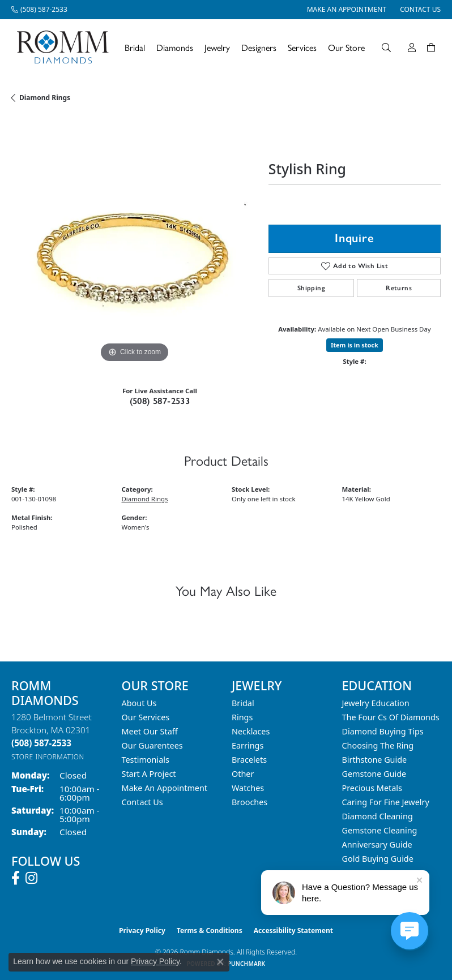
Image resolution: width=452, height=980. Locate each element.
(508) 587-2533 (160, 401)
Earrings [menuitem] (248, 745)
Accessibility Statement (293, 930)
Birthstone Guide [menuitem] (375, 760)
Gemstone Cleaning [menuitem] (380, 830)
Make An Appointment (165, 788)
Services (302, 47)
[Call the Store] (41, 743)
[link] (39, 10)
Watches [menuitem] (248, 788)
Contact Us (142, 802)
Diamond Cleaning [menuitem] (378, 816)
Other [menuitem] (243, 774)
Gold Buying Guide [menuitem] (378, 859)
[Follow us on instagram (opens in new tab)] (31, 878)
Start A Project (149, 774)
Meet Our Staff (150, 731)
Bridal (135, 47)
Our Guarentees (152, 745)
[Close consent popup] (220, 962)
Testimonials (146, 760)
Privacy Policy (142, 930)
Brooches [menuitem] (250, 802)
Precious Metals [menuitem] (372, 788)
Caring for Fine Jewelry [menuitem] (386, 802)
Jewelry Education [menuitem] (376, 703)
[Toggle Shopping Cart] (431, 48)
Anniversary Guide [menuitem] (377, 844)
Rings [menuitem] (242, 717)
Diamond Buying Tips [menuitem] (383, 731)
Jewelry (217, 47)
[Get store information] (48, 757)
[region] (134, 243)
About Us (139, 703)
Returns (399, 288)
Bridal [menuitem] (243, 703)
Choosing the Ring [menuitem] (378, 745)
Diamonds (175, 47)
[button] (386, 48)
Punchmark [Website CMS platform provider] (247, 964)
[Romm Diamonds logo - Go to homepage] (66, 47)
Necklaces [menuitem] (251, 731)
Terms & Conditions (210, 930)
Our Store (346, 47)
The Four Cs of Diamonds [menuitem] (391, 717)
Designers (259, 47)
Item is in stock (355, 345)
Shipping (311, 288)
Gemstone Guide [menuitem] (374, 774)
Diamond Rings (45, 98)
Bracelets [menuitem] (249, 760)
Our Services (146, 717)
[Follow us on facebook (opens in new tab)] (16, 878)
